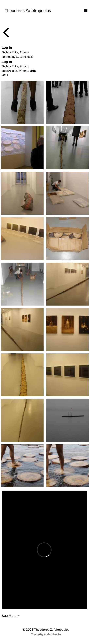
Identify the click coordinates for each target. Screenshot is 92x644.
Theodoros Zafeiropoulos (28, 11)
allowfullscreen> (44, 550)
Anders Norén (52, 634)
